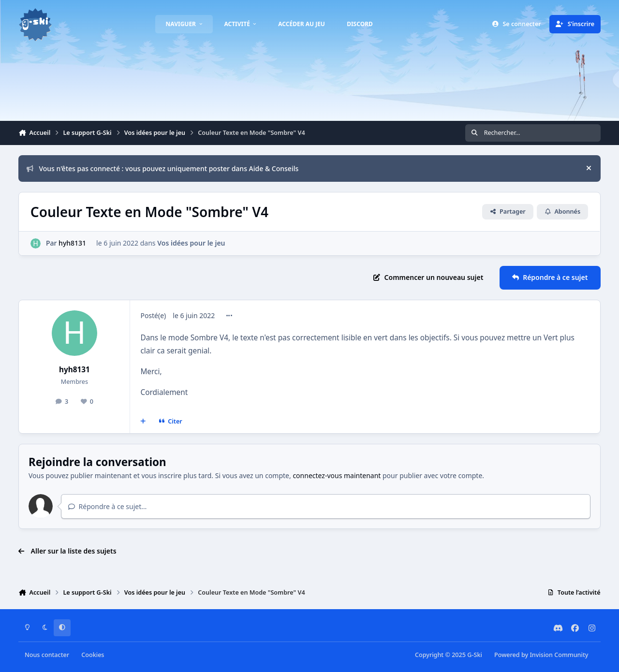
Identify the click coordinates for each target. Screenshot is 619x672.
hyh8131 (73, 243)
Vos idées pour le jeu (192, 243)
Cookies (93, 655)
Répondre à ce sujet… (108, 506)
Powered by (541, 655)
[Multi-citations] (143, 422)
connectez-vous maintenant (337, 475)
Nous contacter (47, 655)
